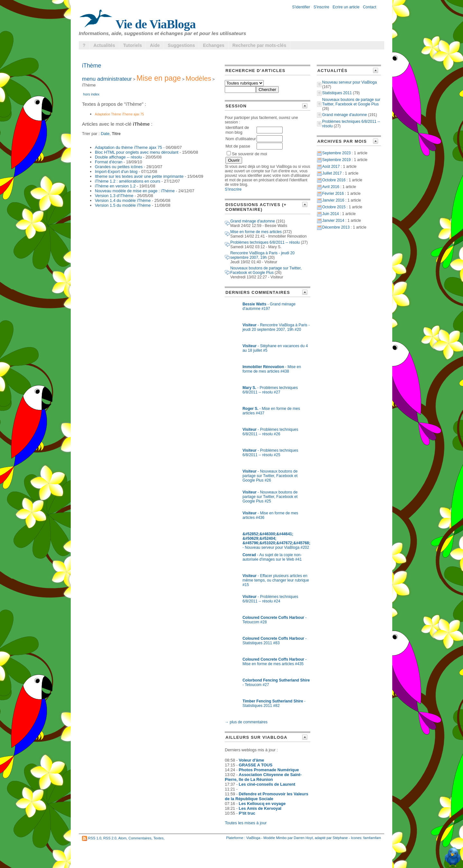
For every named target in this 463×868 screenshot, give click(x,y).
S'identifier (301, 7)
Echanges (214, 45)
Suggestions (181, 45)
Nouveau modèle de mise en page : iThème (135, 191)
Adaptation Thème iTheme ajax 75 (119, 114)
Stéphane (340, 838)
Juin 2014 (331, 214)
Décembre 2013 (336, 227)
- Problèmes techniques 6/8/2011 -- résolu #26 (270, 432)
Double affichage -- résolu (118, 157)
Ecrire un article (346, 7)
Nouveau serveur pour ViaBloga (350, 82)
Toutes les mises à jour (246, 823)
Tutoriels (132, 45)
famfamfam (372, 838)
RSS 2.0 (110, 838)
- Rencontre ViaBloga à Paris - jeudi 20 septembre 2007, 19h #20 (276, 327)
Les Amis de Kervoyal (260, 808)
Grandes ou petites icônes (119, 167)
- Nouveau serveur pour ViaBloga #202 (276, 541)
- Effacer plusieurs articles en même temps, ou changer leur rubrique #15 (276, 580)
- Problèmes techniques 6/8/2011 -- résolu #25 (270, 453)
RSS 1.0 (95, 838)
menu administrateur (107, 79)
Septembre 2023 (336, 153)
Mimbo (281, 838)
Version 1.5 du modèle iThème (123, 205)
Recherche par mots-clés (259, 45)
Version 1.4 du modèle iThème (123, 200)
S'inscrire (321, 7)
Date (105, 134)
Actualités (104, 45)
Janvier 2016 (333, 200)
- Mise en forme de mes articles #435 (274, 662)
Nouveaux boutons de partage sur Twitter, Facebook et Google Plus (266, 270)
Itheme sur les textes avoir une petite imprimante (139, 176)
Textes (159, 838)
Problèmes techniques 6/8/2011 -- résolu (265, 242)
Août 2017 (331, 167)
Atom (123, 838)
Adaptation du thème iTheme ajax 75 (128, 147)
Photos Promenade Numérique (269, 770)
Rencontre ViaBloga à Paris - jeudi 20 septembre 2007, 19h (262, 255)
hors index (91, 94)
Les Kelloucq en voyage (262, 804)
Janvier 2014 (333, 221)
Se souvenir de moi (247, 154)
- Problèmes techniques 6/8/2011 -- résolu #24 (270, 599)
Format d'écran (109, 162)
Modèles (198, 78)
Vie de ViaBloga (137, 24)
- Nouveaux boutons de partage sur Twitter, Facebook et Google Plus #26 (270, 476)
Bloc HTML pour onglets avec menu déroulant (137, 152)
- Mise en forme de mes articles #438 (272, 369)
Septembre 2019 (336, 160)
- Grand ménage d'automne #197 (269, 306)
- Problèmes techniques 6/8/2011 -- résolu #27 (270, 390)
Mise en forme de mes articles (256, 232)
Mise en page (159, 78)
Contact (370, 7)
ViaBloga (253, 838)
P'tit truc (247, 813)
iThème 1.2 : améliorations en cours (127, 181)
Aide (155, 45)
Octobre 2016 (334, 180)
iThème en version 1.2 (115, 186)
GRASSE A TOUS (256, 765)
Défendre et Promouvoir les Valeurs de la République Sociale (267, 796)
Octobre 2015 (334, 207)
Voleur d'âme (252, 760)
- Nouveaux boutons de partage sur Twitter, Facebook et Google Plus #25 (270, 497)
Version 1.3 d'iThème (114, 196)
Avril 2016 (331, 187)
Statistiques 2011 (337, 93)
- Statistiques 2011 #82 (274, 703)
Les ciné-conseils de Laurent (267, 784)
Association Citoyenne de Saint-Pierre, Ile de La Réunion (263, 777)
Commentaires (140, 838)
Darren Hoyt (303, 838)
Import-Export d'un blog (116, 172)
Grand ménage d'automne (253, 221)
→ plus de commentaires (246, 722)
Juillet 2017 (332, 173)
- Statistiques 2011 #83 (274, 641)
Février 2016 (333, 194)
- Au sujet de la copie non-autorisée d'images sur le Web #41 (272, 557)
